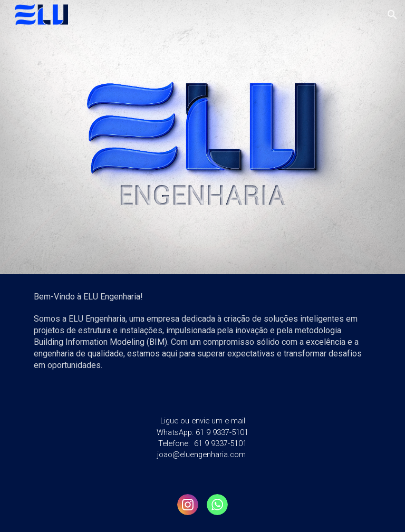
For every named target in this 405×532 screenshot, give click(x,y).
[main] (202, 336)
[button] (392, 15)
